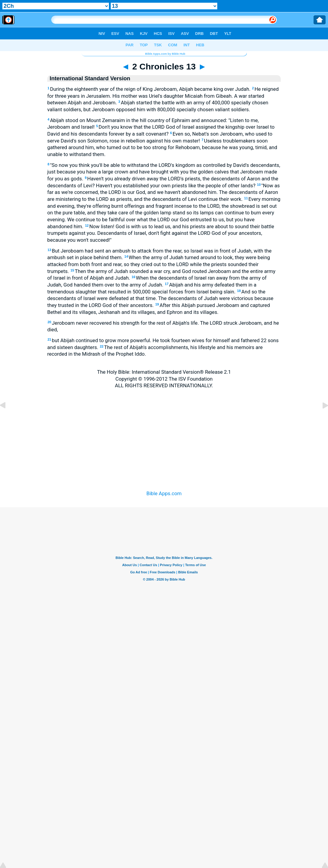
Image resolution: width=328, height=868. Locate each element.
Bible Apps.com (164, 493)
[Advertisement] (164, 432)
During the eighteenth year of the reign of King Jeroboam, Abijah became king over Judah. (150, 89)
